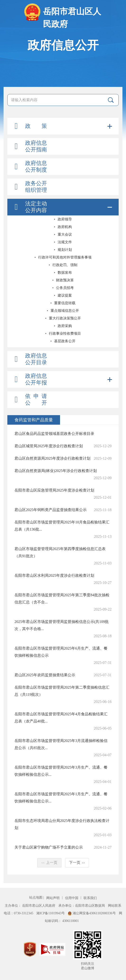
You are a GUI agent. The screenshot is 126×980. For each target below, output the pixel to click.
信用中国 (72, 898)
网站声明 (53, 898)
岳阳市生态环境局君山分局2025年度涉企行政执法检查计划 (62, 824)
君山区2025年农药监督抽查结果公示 (45, 675)
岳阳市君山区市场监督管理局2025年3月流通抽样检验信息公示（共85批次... (61, 744)
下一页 (77, 863)
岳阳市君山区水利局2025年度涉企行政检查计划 (54, 575)
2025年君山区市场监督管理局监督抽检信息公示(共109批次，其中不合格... (62, 625)
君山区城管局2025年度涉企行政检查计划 (49, 446)
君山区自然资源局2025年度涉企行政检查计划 (52, 458)
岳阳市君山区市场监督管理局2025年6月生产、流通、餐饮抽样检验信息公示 (61, 652)
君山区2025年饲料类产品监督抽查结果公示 (51, 510)
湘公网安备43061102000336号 (92, 913)
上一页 (49, 863)
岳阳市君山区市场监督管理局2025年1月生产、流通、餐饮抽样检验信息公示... (61, 798)
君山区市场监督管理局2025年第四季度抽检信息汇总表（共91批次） (60, 552)
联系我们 (90, 898)
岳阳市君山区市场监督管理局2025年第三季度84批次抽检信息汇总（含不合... (62, 599)
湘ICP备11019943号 (51, 913)
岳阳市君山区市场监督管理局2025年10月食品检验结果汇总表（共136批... (62, 526)
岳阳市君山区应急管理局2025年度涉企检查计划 (54, 490)
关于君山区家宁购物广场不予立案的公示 (49, 847)
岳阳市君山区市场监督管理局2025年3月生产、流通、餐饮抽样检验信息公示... (61, 771)
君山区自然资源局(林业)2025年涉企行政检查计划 (56, 471)
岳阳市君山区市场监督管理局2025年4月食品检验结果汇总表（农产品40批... (61, 718)
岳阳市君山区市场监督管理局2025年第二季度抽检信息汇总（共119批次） (62, 691)
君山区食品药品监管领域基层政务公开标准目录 (54, 434)
